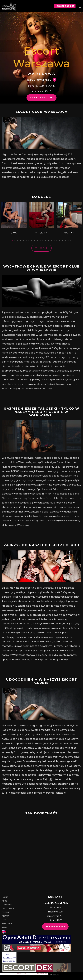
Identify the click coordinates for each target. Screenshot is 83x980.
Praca (5, 916)
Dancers (7, 905)
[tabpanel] (14, 218)
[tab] (12, 241)
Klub (5, 901)
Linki (4, 920)
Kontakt (7, 923)
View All (41, 248)
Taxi (4, 927)
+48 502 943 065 (41, 98)
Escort (6, 912)
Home (5, 897)
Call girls (8, 908)
